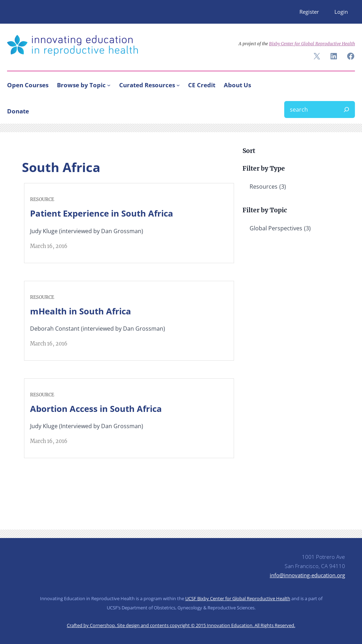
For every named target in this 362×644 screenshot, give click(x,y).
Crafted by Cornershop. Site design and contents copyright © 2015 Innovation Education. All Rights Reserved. (181, 625)
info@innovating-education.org (307, 575)
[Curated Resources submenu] (178, 85)
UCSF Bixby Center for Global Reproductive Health (238, 598)
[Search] (346, 110)
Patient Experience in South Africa (102, 213)
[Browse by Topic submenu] (109, 85)
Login (341, 12)
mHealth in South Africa (81, 311)
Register (309, 12)
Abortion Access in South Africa (96, 409)
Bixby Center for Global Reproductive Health (312, 44)
